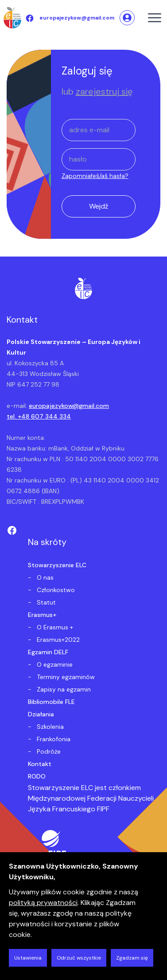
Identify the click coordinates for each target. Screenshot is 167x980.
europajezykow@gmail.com (69, 406)
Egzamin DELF (48, 652)
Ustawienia (28, 958)
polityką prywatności (43, 903)
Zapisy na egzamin (63, 689)
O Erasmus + (54, 627)
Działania (41, 714)
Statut (45, 602)
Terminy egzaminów (65, 677)
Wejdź (99, 206)
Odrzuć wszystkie (79, 958)
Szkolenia (49, 727)
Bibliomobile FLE (51, 702)
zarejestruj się (104, 91)
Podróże (48, 751)
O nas (44, 577)
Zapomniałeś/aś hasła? (95, 176)
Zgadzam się (132, 958)
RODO (37, 776)
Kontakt (40, 764)
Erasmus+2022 (57, 640)
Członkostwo (55, 590)
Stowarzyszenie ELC (57, 565)
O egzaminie (54, 664)
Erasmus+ (42, 615)
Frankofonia (53, 739)
